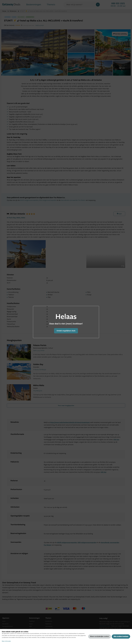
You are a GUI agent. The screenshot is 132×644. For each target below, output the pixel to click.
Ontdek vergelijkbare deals (66, 331)
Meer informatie (6, 641)
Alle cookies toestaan (121, 636)
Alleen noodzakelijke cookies (100, 636)
